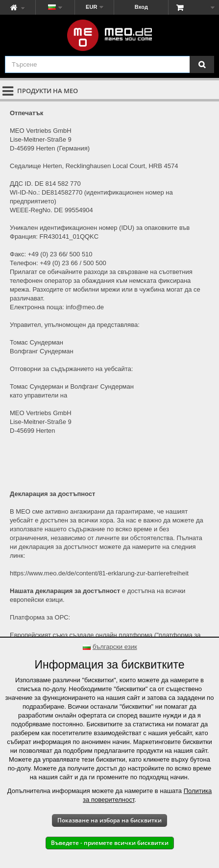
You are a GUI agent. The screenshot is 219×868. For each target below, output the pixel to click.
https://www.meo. (34, 573)
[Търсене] (202, 64)
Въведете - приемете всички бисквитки (110, 843)
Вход (141, 7)
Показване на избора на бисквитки (109, 820)
